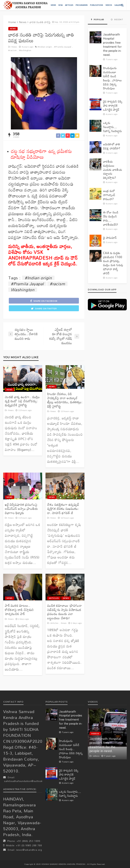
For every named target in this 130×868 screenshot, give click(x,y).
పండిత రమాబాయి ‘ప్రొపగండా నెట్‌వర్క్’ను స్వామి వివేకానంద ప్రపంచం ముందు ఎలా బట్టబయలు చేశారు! (64, 612)
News (53, 5)
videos (109, 5)
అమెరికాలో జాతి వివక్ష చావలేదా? (112, 146)
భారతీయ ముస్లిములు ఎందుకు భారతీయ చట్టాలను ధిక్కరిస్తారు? (113, 170)
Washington (25, 50)
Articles (69, 5)
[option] (107, 734)
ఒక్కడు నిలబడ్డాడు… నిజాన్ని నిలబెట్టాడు (113, 127)
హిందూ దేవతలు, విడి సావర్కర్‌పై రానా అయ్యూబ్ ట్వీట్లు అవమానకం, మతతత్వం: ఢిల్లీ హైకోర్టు (65, 400)
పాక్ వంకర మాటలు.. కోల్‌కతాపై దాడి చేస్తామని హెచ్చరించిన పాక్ (19, 610)
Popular (98, 20)
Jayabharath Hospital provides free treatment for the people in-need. (112, 45)
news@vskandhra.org (29, 850)
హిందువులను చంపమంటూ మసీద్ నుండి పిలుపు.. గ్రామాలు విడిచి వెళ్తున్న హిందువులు (112, 79)
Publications (97, 5)
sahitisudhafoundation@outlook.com (26, 781)
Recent (117, 20)
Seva (61, 5)
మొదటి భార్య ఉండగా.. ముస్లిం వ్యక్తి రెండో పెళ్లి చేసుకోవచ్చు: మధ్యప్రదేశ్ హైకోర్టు (22, 401)
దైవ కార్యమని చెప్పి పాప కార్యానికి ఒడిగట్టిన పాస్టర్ (113, 106)
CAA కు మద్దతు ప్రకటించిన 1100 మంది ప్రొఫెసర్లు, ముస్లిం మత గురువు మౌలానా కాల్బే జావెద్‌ (113, 263)
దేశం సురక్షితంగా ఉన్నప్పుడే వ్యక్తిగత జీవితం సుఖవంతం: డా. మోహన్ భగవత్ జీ (63, 509)
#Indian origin (45, 47)
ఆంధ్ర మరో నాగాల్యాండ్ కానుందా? (109, 195)
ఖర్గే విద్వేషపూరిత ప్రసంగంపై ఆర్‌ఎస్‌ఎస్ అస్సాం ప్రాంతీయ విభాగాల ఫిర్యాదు (21, 509)
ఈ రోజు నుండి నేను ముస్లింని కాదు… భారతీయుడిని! (111, 219)
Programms (82, 5)
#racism (13, 50)
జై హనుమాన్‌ (110, 238)
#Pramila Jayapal (63, 47)
